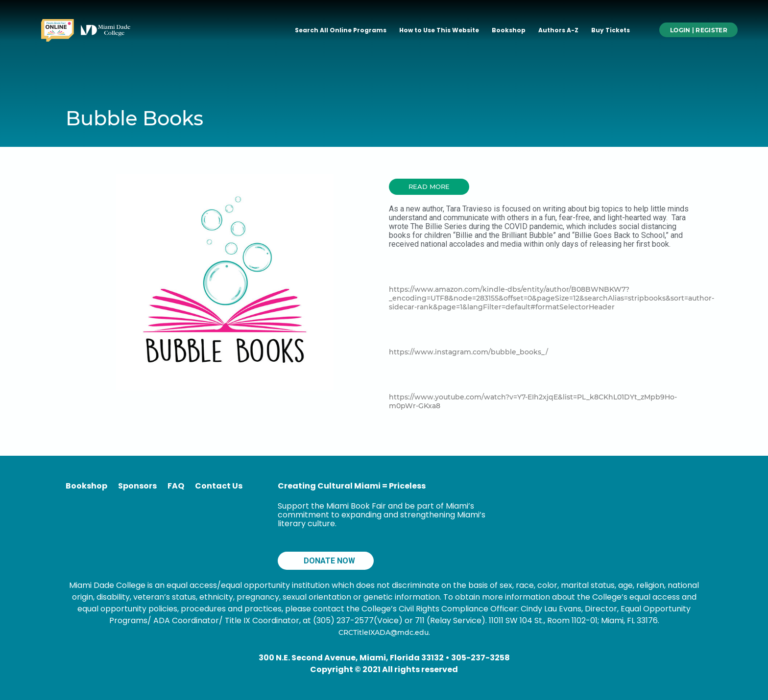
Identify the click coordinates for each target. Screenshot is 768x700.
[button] (429, 187)
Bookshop (509, 30)
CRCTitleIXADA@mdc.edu (384, 632)
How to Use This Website (439, 30)
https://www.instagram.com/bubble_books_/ (468, 352)
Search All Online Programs (341, 30)
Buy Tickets (611, 30)
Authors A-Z (558, 30)
